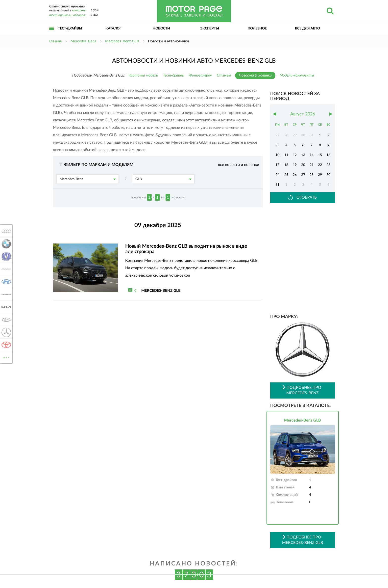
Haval (5, 269)
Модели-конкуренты (297, 75)
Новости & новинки (255, 75)
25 (286, 175)
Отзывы (224, 75)
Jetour (5, 294)
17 (277, 165)
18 (286, 165)
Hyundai (5, 282)
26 (295, 175)
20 (303, 165)
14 (312, 155)
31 (277, 185)
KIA (5, 307)
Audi (5, 231)
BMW (5, 244)
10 (277, 155)
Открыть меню (52, 34)
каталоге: (79, 11)
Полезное (257, 28)
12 (295, 155)
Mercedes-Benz (88, 179)
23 (328, 165)
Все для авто (307, 28)
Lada (5, 320)
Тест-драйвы (70, 28)
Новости (161, 28)
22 (320, 165)
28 (312, 175)
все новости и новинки (239, 165)
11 (286, 155)
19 (295, 165)
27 (303, 175)
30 (328, 175)
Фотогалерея (201, 75)
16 (328, 155)
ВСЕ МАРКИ (5, 357)
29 (320, 175)
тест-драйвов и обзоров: (67, 15)
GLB (164, 179)
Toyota (5, 345)
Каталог (113, 28)
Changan (5, 256)
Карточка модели (143, 75)
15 (320, 155)
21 (312, 165)
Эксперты (210, 28)
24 (277, 175)
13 (303, 155)
